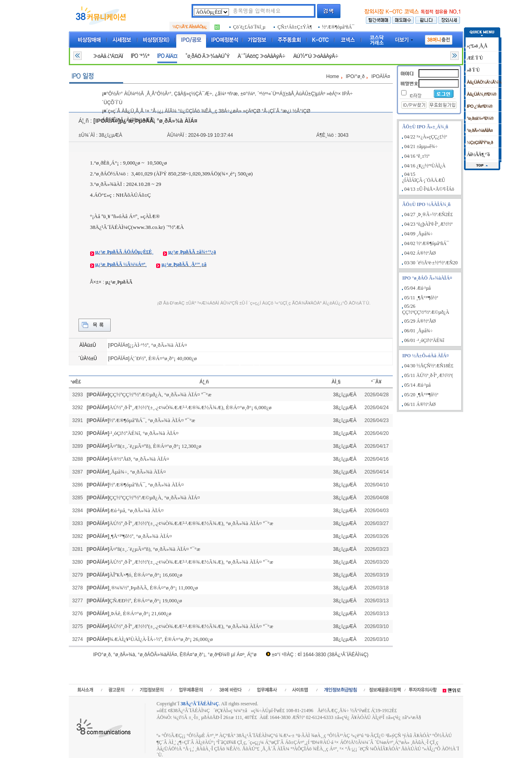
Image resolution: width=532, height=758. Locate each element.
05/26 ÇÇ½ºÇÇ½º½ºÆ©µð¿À (426, 309)
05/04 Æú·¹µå (418, 288)
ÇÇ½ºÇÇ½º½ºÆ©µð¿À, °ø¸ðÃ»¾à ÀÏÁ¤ (155, 497)
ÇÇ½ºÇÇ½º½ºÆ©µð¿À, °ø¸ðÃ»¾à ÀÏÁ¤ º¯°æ (161, 394)
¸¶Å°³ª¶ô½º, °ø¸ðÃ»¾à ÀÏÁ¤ (141, 536)
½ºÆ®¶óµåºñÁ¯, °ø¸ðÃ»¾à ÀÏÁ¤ (147, 485)
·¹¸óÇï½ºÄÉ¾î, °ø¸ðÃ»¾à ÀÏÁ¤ (144, 433)
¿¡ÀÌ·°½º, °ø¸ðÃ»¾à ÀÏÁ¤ (158, 345)
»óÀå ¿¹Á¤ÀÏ (108, 56)
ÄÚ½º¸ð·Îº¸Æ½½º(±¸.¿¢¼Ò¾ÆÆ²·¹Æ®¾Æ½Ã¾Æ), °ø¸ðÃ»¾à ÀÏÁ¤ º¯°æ (191, 523)
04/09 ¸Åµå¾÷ (419, 234)
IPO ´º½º (140, 56)
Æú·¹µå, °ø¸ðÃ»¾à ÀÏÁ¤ (137, 510)
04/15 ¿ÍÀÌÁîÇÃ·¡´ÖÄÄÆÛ (424, 177)
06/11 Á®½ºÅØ (420, 404)
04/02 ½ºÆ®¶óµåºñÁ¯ (427, 243)
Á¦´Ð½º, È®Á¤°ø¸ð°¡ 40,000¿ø (163, 358)
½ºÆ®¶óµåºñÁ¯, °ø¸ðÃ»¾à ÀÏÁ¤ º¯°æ (152, 420)
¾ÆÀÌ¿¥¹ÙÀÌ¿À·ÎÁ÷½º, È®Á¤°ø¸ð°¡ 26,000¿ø (161, 639)
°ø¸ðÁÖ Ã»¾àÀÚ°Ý (207, 56)
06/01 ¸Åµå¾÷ (419, 331)
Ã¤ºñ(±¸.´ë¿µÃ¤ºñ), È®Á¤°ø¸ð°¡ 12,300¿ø (156, 446)
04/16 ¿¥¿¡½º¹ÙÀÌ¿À (425, 166)
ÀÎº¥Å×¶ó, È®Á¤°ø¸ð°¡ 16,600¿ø (146, 575)
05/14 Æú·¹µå (418, 385)
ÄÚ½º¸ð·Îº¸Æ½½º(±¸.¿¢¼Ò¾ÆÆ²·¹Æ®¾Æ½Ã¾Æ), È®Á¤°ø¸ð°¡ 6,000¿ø (191, 407)
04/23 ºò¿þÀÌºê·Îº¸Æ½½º (429, 224)
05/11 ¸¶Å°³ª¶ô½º (421, 298)
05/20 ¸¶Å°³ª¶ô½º (421, 395)
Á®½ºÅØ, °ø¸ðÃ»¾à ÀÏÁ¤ (139, 459)
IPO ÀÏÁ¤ (167, 56)
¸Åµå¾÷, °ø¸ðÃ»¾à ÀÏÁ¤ (138, 472)
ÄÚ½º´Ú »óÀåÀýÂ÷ (315, 56)
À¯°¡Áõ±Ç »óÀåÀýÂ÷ (261, 56)
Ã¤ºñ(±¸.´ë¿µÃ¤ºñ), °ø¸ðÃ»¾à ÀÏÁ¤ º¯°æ (155, 549)
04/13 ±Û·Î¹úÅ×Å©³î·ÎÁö (429, 189)
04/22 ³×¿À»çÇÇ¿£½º (426, 137)
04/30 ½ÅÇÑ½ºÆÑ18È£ (429, 366)
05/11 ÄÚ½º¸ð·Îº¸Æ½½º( (429, 375)
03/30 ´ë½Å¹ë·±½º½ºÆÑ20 (431, 263)
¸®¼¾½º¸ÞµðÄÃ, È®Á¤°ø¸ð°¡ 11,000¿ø (154, 588)
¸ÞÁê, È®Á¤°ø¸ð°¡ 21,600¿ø (140, 613)
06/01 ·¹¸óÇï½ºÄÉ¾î (424, 340)
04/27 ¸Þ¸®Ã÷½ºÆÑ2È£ (429, 214)
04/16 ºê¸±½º (417, 156)
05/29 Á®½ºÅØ (420, 321)
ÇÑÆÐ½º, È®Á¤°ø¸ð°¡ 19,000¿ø (146, 600)
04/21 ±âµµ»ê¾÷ (421, 146)
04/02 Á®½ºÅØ (420, 253)
